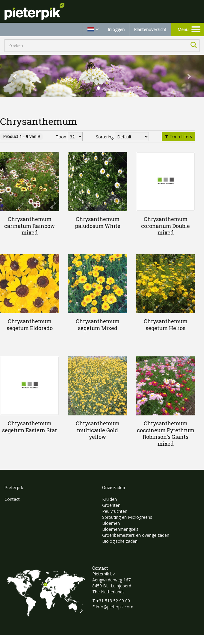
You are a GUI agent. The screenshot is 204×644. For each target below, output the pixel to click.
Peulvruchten (115, 511)
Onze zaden (114, 487)
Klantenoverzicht (150, 30)
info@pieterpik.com (115, 607)
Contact (12, 499)
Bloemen (111, 523)
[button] (15, 76)
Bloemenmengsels (120, 529)
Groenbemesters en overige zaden (136, 535)
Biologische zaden (120, 541)
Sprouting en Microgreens (127, 517)
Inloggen (116, 30)
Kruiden (109, 499)
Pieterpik (14, 487)
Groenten (111, 505)
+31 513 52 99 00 (113, 601)
